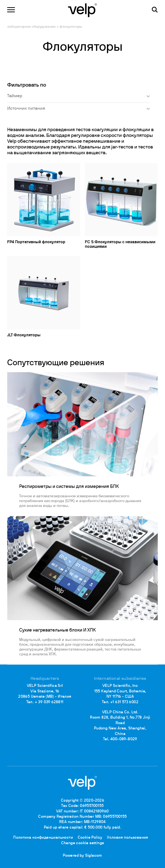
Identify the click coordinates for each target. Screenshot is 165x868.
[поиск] (155, 10)
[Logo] (82, 10)
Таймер (15, 96)
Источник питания (26, 109)
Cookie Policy (90, 838)
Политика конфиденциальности (43, 838)
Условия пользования (128, 838)
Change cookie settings (83, 843)
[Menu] (11, 10)
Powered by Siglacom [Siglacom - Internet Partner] (82, 856)
